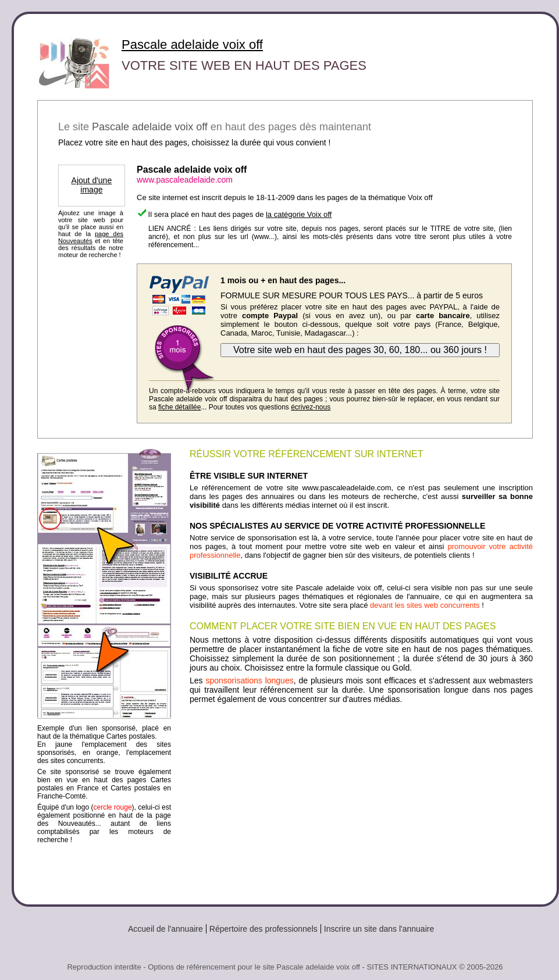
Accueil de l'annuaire (165, 929)
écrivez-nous (311, 407)
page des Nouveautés (91, 237)
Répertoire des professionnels (264, 929)
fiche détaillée (179, 407)
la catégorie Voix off (299, 214)
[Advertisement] (361, 800)
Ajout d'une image (92, 185)
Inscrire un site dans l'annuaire (379, 929)
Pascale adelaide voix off (192, 44)
